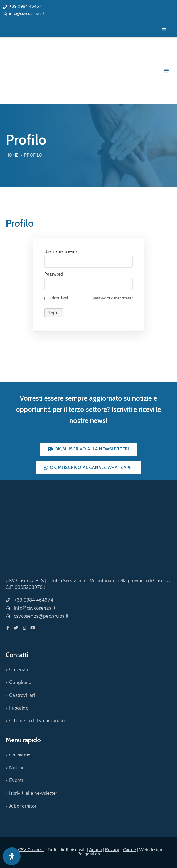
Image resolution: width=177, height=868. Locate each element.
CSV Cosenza (31, 850)
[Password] (88, 284)
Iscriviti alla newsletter (33, 793)
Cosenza (19, 670)
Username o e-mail (62, 251)
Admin (95, 850)
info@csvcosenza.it (27, 14)
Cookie (129, 850)
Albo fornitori (23, 806)
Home (12, 155)
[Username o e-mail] (88, 261)
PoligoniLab (89, 854)
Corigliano (20, 682)
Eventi (16, 780)
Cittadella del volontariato (37, 721)
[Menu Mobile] (164, 29)
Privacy (112, 850)
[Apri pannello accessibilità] (12, 856)
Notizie (17, 768)
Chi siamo (20, 755)
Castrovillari (22, 695)
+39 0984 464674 (27, 6)
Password (54, 274)
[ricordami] (46, 298)
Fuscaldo (19, 708)
